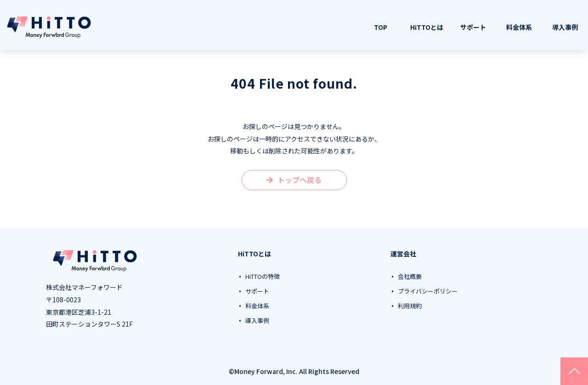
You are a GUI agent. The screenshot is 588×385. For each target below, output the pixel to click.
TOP (381, 27)
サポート (473, 27)
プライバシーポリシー (428, 291)
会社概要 (410, 277)
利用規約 (410, 306)
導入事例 (565, 27)
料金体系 (519, 27)
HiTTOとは (427, 27)
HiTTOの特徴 (263, 277)
